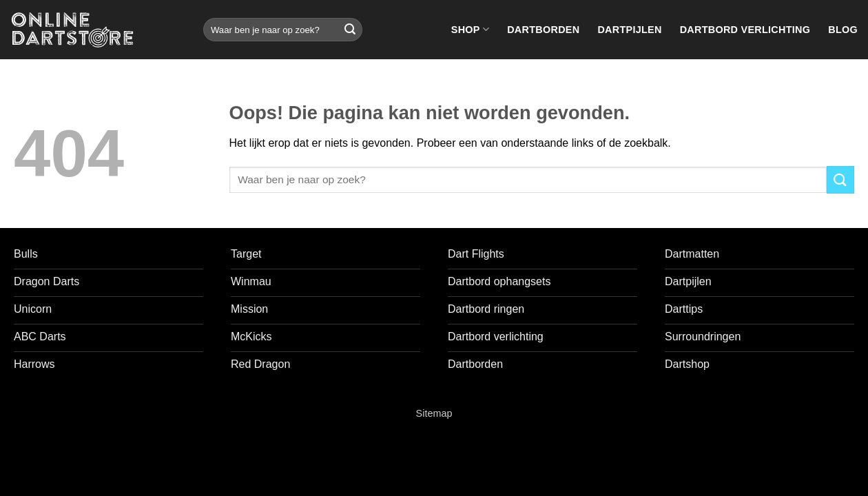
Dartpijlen (629, 30)
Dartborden (543, 30)
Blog (843, 30)
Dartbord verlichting (745, 30)
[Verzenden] (350, 30)
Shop (470, 29)
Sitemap (434, 413)
